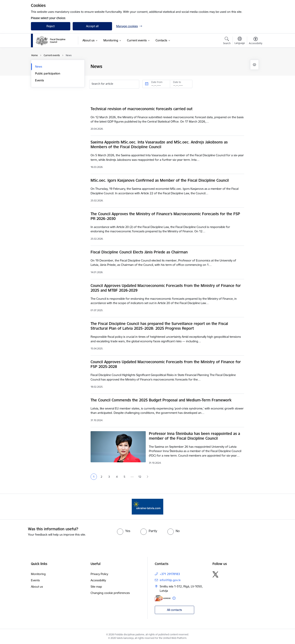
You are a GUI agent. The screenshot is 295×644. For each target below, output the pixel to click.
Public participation (48, 73)
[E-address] (163, 598)
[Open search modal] (227, 41)
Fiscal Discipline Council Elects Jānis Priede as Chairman (139, 252)
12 (140, 477)
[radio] (124, 531)
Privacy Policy (99, 574)
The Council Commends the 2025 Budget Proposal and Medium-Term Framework (161, 400)
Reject (51, 26)
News (39, 67)
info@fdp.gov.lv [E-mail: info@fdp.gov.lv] (170, 580)
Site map (96, 587)
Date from (157, 82)
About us (37, 587)
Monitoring (38, 574)
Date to (177, 82)
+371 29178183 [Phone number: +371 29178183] (170, 574)
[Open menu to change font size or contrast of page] (256, 41)
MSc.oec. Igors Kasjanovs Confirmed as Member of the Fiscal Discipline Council (160, 180)
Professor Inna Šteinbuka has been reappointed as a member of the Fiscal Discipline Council (194, 436)
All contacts (174, 610)
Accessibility (98, 580)
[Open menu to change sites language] (240, 41)
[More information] (174, 598)
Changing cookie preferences (110, 593)
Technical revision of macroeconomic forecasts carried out (141, 109)
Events (39, 80)
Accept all (92, 26)
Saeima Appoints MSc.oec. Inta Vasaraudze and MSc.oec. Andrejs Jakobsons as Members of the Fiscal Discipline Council (159, 144)
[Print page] (254, 65)
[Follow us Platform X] (215, 574)
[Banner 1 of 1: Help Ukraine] (147, 506)
